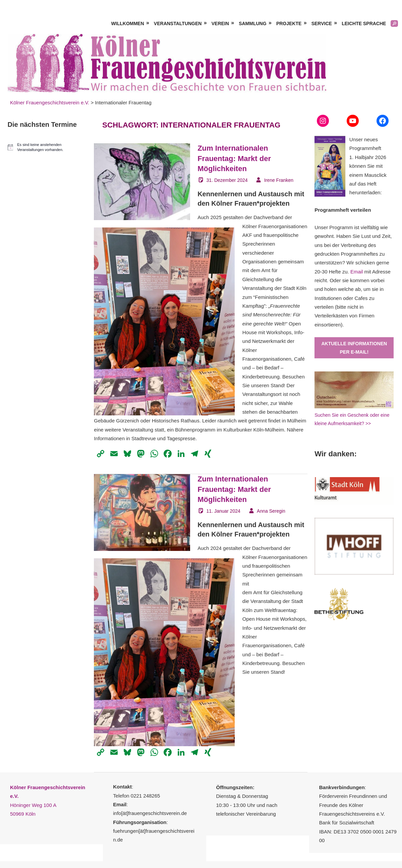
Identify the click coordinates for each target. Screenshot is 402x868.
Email (357, 272)
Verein (220, 23)
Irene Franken (279, 180)
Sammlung (252, 23)
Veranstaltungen (178, 23)
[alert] (47, 147)
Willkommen (128, 23)
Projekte (289, 23)
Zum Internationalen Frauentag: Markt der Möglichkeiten (234, 159)
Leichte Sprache (364, 23)
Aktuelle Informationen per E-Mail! (354, 348)
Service (322, 23)
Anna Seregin (271, 511)
